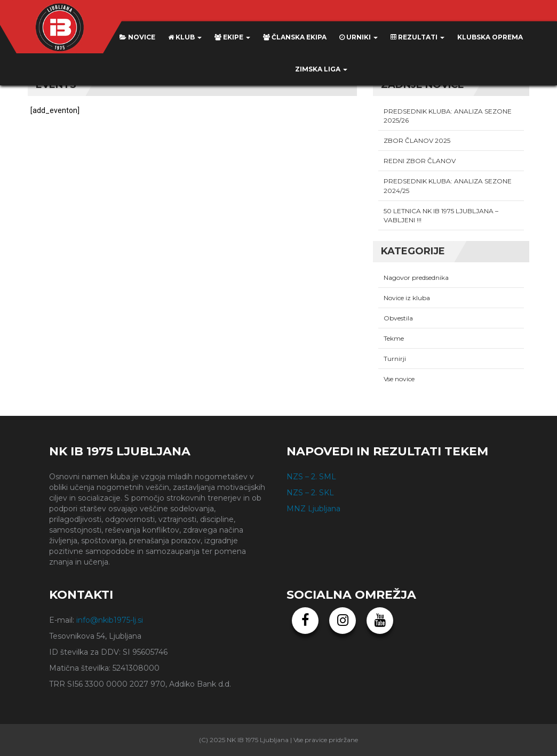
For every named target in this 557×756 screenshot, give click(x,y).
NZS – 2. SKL (310, 493)
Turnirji (395, 359)
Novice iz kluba (407, 298)
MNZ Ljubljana (313, 509)
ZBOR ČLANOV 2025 (417, 140)
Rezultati (417, 37)
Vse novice (399, 379)
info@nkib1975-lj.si (110, 620)
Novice (137, 37)
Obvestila (398, 318)
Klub (185, 37)
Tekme (394, 338)
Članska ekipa (295, 37)
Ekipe (232, 37)
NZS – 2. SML (311, 477)
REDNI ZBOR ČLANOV (420, 161)
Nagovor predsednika (416, 278)
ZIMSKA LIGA (321, 69)
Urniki (359, 37)
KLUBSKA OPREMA (490, 37)
